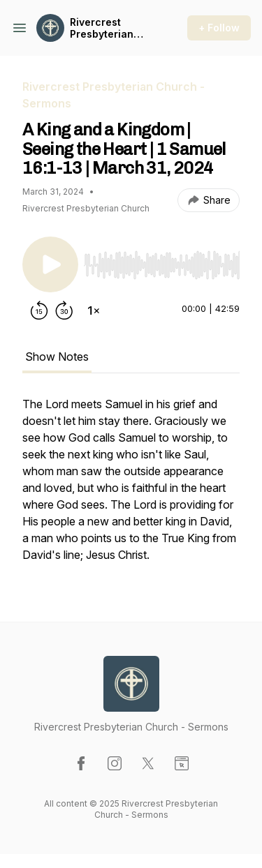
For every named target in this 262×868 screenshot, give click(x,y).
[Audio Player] (162, 261)
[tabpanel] (131, 486)
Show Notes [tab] (57, 357)
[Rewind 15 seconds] (39, 310)
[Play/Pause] (50, 264)
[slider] (162, 265)
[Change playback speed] (94, 310)
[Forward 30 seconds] (64, 310)
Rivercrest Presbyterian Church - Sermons (102, 28)
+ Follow (219, 28)
